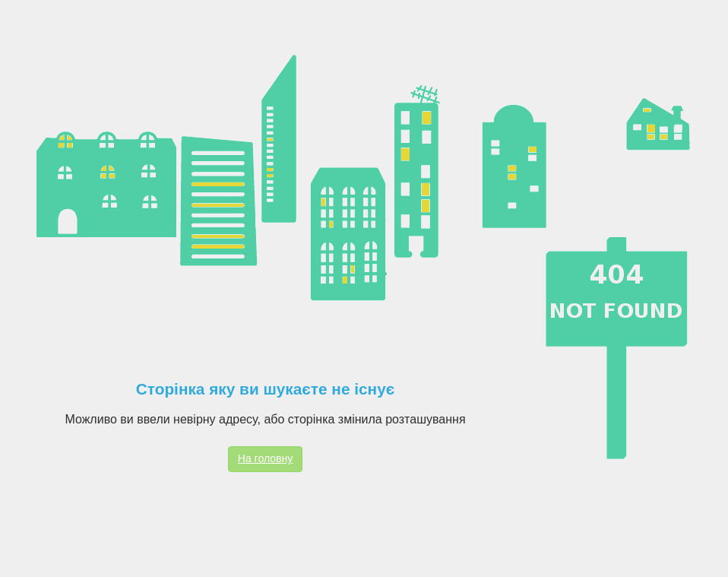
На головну (265, 458)
